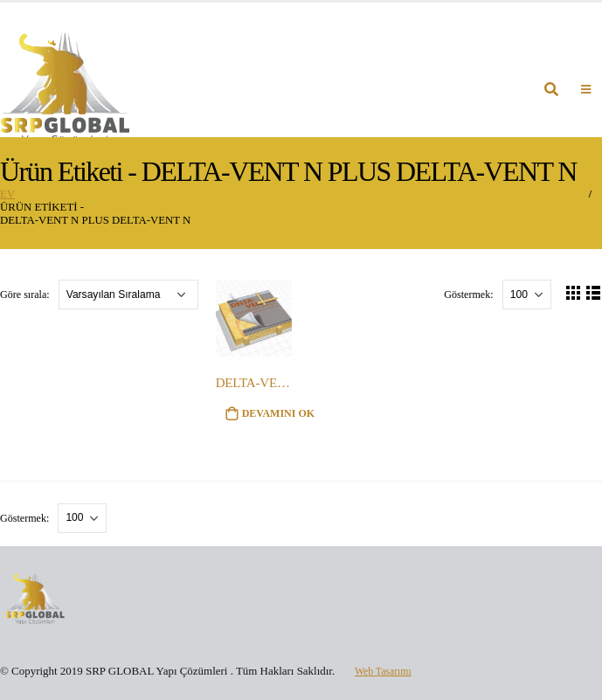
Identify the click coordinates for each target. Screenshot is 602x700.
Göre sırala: (26, 295)
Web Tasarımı (386, 671)
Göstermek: (470, 295)
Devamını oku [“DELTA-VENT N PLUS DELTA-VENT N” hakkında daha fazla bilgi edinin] (279, 413)
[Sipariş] (128, 295)
